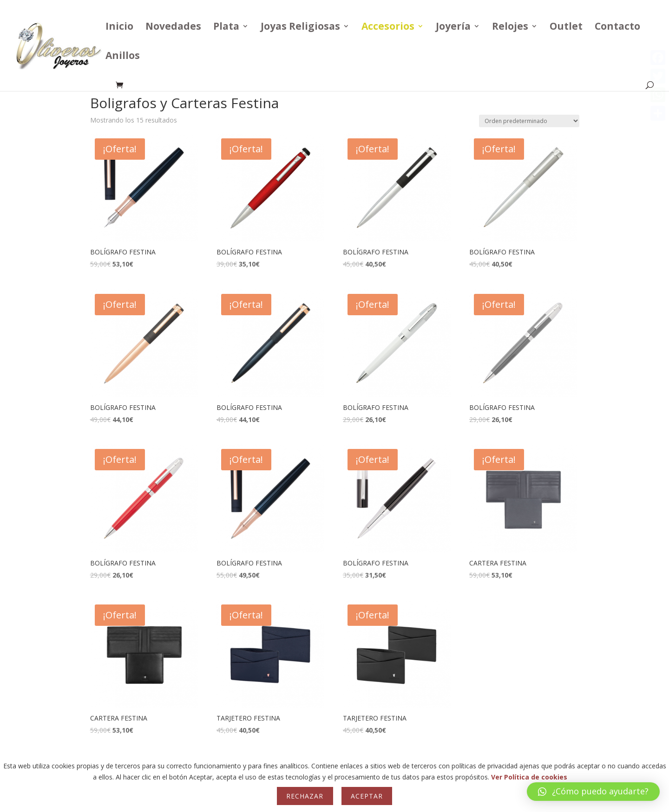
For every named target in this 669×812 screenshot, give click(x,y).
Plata (226, 28)
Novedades (173, 28)
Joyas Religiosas (300, 28)
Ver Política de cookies (529, 777)
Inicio (119, 28)
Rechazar (305, 796)
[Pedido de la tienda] (529, 121)
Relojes (510, 28)
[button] (593, 792)
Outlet (566, 28)
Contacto (617, 28)
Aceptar (367, 796)
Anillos (123, 57)
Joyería (453, 28)
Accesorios (388, 28)
